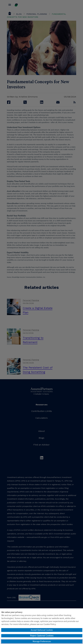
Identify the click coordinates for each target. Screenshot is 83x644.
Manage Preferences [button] (42, 641)
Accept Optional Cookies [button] (42, 630)
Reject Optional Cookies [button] (42, 636)
